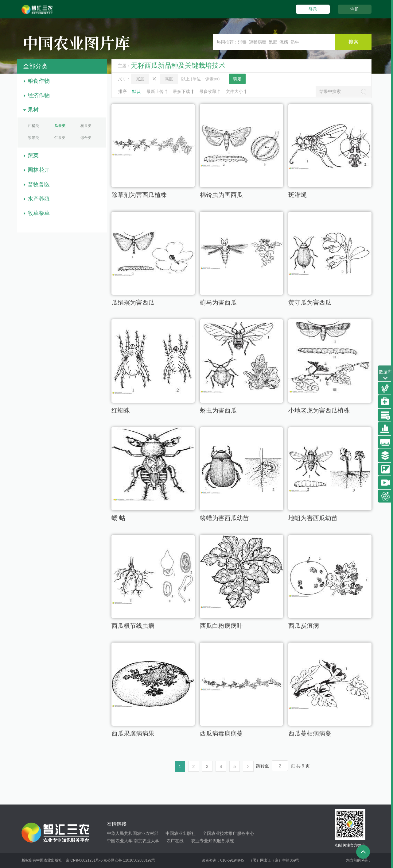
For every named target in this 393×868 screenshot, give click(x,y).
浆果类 (33, 138)
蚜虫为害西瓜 (218, 411)
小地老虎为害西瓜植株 (319, 411)
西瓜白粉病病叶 (221, 626)
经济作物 (39, 95)
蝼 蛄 (119, 518)
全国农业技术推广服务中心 (228, 834)
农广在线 (175, 841)
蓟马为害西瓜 (218, 303)
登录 (313, 9)
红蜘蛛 (121, 411)
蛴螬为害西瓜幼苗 (224, 518)
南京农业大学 (146, 841)
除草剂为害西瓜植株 (139, 195)
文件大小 (236, 91)
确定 (237, 79)
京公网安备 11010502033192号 (129, 860)
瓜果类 (60, 126)
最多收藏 (210, 91)
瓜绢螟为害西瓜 (133, 303)
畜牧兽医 (39, 184)
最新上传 (157, 91)
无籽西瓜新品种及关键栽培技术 (178, 65)
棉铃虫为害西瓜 (221, 195)
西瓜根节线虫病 (133, 626)
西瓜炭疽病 (304, 626)
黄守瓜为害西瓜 (310, 303)
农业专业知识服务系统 (212, 841)
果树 (33, 110)
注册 (355, 9)
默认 (136, 91)
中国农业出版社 (181, 834)
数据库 (385, 375)
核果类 (86, 126)
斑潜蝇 (298, 195)
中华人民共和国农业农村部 (133, 834)
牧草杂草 (39, 213)
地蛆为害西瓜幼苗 (313, 518)
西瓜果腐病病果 (133, 734)
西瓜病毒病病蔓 (221, 734)
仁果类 (60, 138)
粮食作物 (39, 81)
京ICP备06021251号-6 (84, 860)
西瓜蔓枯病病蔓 (310, 734)
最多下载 (183, 91)
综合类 (86, 138)
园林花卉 (39, 170)
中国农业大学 (120, 841)
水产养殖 (39, 199)
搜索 (353, 42)
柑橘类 (33, 126)
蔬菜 (33, 156)
